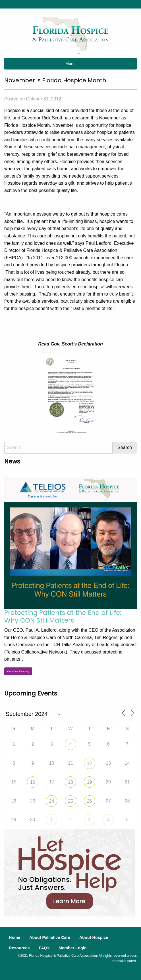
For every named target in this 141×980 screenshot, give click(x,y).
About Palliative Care (50, 937)
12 (90, 763)
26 (90, 801)
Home (14, 937)
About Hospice (94, 937)
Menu (70, 64)
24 (52, 801)
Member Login (72, 948)
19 (90, 782)
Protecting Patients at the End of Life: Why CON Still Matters (63, 617)
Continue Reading (18, 671)
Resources (19, 948)
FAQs (44, 948)
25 (70, 801)
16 (33, 782)
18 (70, 782)
